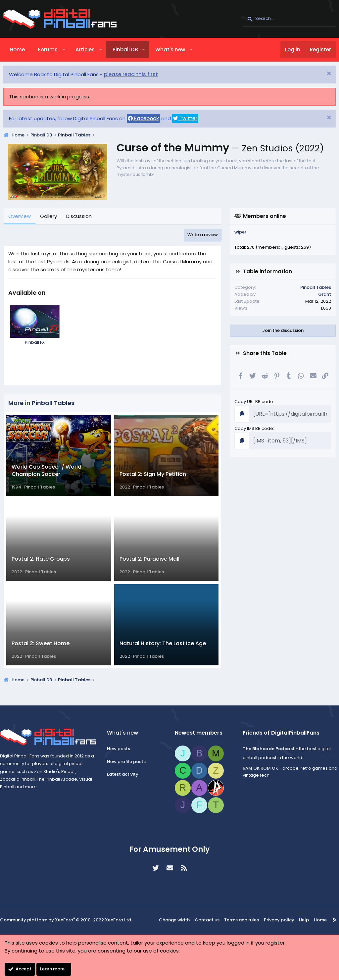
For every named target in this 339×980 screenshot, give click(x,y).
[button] (64, 50)
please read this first (131, 74)
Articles (85, 50)
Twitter (185, 118)
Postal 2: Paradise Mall (149, 568)
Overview (20, 216)
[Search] (289, 19)
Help (300, 921)
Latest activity (125, 775)
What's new (170, 50)
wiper (240, 232)
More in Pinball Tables (41, 403)
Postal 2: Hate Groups (41, 568)
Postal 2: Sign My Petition (153, 479)
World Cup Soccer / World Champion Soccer (47, 475)
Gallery (48, 216)
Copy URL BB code (254, 402)
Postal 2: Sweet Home (41, 658)
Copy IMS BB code (254, 427)
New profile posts (129, 762)
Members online (265, 216)
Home (17, 50)
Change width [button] (179, 921)
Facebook (143, 118)
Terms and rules (243, 921)
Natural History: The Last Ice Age (163, 658)
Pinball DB (125, 50)
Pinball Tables (40, 492)
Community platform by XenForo (66, 921)
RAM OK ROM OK (258, 769)
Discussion (79, 216)
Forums (48, 50)
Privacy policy (277, 921)
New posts (121, 749)
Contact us (210, 921)
